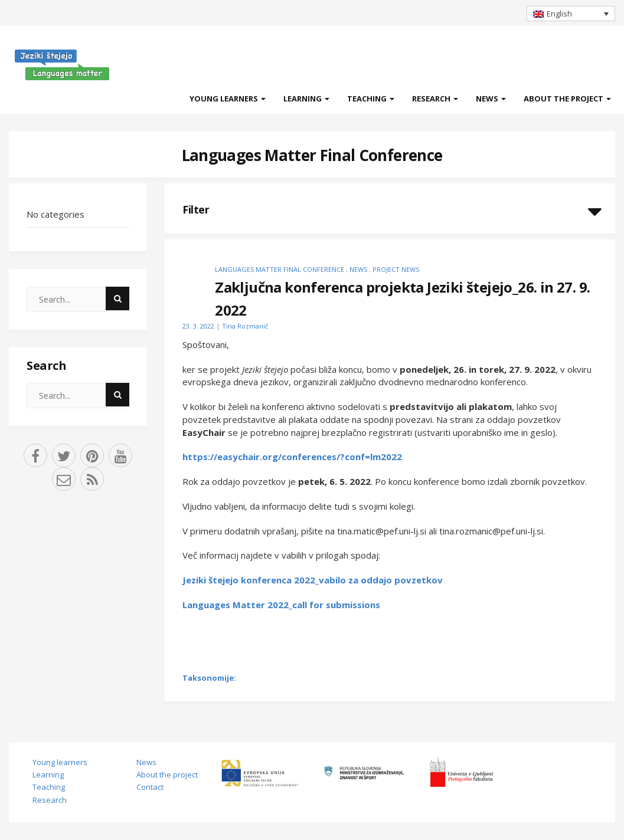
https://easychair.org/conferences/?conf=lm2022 (292, 457)
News (491, 99)
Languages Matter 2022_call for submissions (281, 605)
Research (435, 99)
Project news (396, 269)
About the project (567, 99)
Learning (306, 99)
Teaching (371, 99)
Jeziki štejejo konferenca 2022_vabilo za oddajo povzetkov (313, 580)
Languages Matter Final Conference (312, 155)
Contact (150, 787)
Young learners (228, 99)
